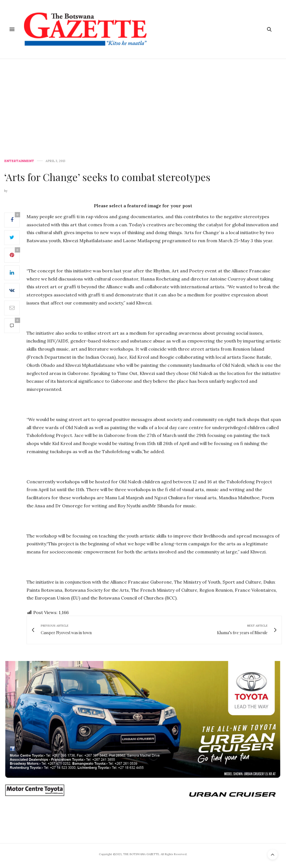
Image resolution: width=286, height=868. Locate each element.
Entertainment (19, 161)
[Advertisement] (143, 101)
